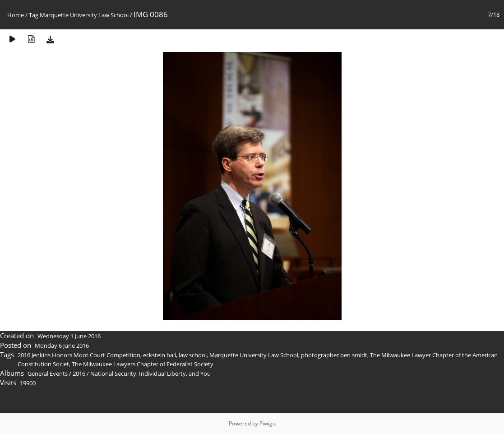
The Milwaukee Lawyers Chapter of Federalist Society (143, 364)
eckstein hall (160, 355)
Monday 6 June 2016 (62, 345)
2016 (79, 373)
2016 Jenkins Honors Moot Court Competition (79, 355)
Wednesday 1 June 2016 (69, 336)
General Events (48, 373)
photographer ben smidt (334, 355)
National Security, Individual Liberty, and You (150, 373)
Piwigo (268, 423)
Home (16, 15)
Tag (34, 15)
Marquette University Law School (84, 15)
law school (193, 355)
